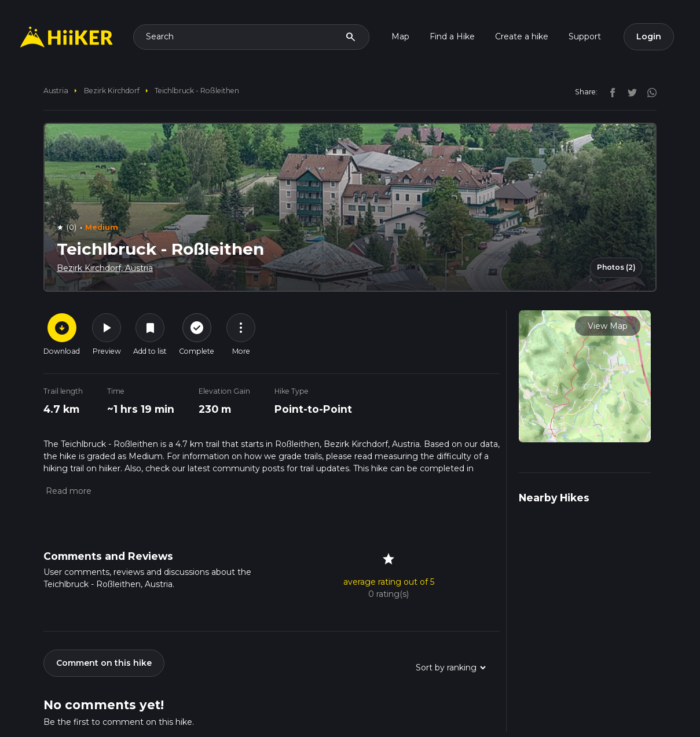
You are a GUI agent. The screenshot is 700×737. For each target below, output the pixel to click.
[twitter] (629, 91)
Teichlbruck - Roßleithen (197, 91)
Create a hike (522, 36)
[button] (67, 491)
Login (649, 36)
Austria (56, 91)
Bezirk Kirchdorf (112, 91)
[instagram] (648, 91)
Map (400, 36)
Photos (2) (616, 267)
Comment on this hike (104, 663)
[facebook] (610, 91)
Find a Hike (452, 36)
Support (585, 36)
